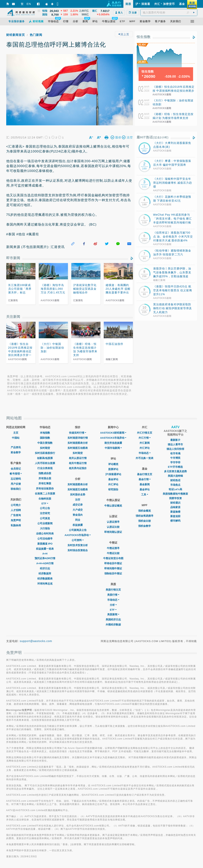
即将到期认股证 (113, 532)
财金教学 (16, 452)
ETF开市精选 (175, 467)
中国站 (16, 438)
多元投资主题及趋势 (175, 471)
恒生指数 (144, 37)
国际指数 (45, 438)
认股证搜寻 (113, 522)
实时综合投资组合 (78, 550)
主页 (16, 433)
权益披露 (78, 525)
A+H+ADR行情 (45, 563)
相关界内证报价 (78, 468)
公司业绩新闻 (45, 523)
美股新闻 (113, 614)
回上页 (124, 34)
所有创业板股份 (45, 488)
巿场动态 (145, 453)
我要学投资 (175, 498)
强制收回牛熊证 (113, 573)
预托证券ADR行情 (45, 558)
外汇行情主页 (145, 433)
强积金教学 (145, 526)
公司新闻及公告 (78, 530)
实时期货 (45, 448)
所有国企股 (45, 478)
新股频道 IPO (45, 544)
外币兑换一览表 (145, 458)
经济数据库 (45, 573)
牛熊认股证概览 (113, 506)
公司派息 (45, 518)
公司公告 (45, 508)
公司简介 (16, 505)
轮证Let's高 (175, 489)
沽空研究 (45, 513)
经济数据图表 (45, 579)
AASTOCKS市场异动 (78, 535)
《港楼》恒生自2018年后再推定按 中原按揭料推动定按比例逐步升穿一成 (174, 91)
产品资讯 (16, 447)
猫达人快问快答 (175, 449)
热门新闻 (36, 35)
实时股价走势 (78, 495)
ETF (45, 504)
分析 (113, 605)
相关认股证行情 (78, 458)
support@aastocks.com (36, 641)
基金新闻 (145, 484)
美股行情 (113, 595)
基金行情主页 (145, 474)
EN (29, 4)
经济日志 (45, 568)
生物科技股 (45, 499)
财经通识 (175, 503)
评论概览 (113, 464)
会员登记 (16, 469)
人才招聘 (16, 510)
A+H (45, 554)
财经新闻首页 (16, 35)
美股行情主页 (113, 590)
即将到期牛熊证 (113, 568)
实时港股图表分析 (78, 443)
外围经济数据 (113, 625)
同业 (78, 520)
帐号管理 (16, 474)
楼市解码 (175, 521)
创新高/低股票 (45, 458)
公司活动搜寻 (45, 539)
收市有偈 (175, 453)
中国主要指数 (45, 443)
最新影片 (175, 440)
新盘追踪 (175, 516)
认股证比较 (113, 527)
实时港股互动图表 (78, 448)
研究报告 (113, 489)
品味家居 (175, 507)
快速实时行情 (78, 433)
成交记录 (78, 505)
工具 (145, 495)
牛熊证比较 (113, 553)
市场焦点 (175, 485)
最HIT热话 (153, 137)
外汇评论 (113, 484)
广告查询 (16, 515)
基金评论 (113, 479)
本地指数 (45, 433)
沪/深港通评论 (113, 474)
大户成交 (78, 510)
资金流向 (78, 515)
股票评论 (113, 469)
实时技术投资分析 (78, 545)
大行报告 (45, 528)
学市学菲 (175, 462)
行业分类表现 (45, 468)
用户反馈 (16, 484)
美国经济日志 (113, 620)
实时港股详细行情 (78, 438)
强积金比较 (145, 521)
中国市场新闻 (113, 448)
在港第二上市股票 (45, 494)
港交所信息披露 (113, 443)
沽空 (78, 500)
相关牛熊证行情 (78, 463)
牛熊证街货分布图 (113, 558)
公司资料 (78, 540)
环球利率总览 (45, 584)
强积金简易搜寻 (145, 516)
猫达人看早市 (175, 444)
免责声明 (16, 520)
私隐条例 (16, 525)
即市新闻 (13, 258)
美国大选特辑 (175, 476)
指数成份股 (45, 473)
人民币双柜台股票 (45, 463)
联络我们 (16, 489)
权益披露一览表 (45, 549)
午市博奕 (175, 458)
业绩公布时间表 (45, 534)
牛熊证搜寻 (113, 548)
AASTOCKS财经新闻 (113, 433)
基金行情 (145, 479)
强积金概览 (145, 511)
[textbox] (169, 12)
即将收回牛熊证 (113, 563)
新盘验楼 (175, 512)
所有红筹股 (45, 483)
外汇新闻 (145, 443)
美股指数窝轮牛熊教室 (175, 494)
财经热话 (175, 480)
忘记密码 (16, 479)
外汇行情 (145, 438)
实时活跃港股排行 (45, 453)
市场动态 (113, 600)
